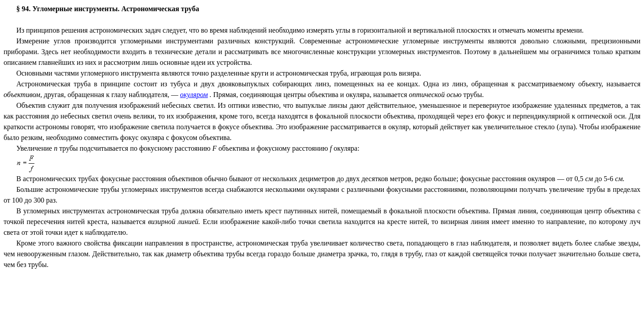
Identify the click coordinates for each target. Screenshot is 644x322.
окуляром (194, 95)
